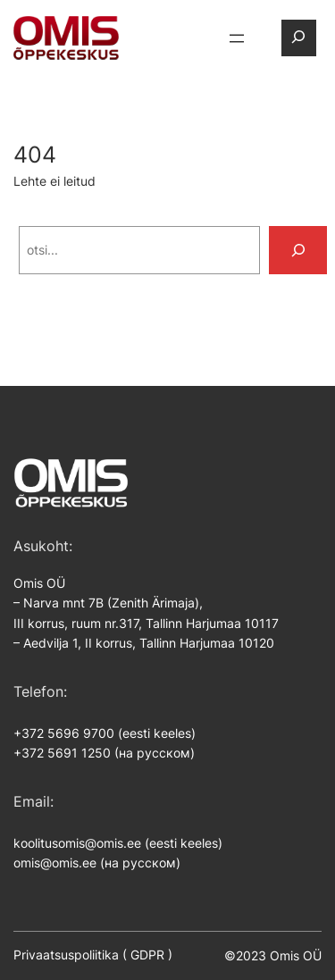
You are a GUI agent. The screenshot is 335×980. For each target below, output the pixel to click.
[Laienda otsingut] (298, 38)
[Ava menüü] (237, 38)
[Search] (298, 250)
